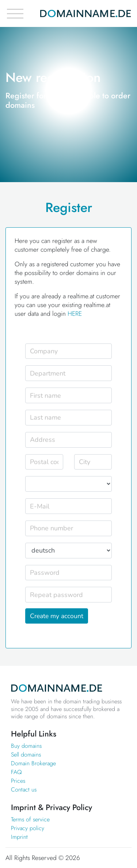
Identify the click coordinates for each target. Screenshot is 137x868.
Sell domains (26, 755)
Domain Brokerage (33, 763)
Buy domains (26, 746)
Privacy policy (28, 828)
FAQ (16, 772)
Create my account (57, 616)
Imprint (19, 837)
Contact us (24, 790)
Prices (18, 781)
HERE (75, 314)
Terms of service (30, 819)
